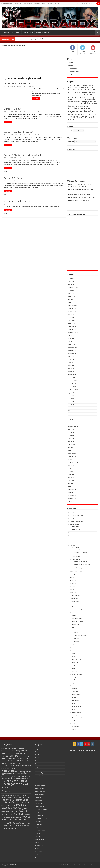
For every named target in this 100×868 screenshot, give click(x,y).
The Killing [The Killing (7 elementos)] (15, 777)
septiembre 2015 (73, 332)
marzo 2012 (72, 444)
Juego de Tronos (76, 660)
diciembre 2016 (73, 305)
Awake (73, 613)
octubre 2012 (72, 423)
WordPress (80, 865)
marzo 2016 (72, 320)
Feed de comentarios (74, 72)
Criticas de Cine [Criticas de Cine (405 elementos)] (10, 756)
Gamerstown (39, 800)
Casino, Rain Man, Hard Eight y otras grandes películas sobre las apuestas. (35, 39)
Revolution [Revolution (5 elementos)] (10, 773)
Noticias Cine (75, 547)
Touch (73, 721)
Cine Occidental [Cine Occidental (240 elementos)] (17, 753)
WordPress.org (73, 75)
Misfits (73, 668)
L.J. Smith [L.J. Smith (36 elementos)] (83, 101)
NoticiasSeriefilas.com (41, 818)
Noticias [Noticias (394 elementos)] (12, 761)
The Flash (77, 641)
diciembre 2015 (73, 326)
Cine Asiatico (19, 4)
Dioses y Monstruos (41, 785)
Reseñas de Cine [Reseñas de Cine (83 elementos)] (74, 114)
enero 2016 (71, 323)
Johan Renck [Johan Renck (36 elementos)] (83, 100)
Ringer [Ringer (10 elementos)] (14, 773)
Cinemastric (38, 782)
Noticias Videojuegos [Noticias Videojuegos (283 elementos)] (10, 769)
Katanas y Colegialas (41, 809)
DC (72, 630)
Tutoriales (73, 593)
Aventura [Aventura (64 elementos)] (71, 87)
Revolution (75, 680)
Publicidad (73, 578)
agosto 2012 (72, 429)
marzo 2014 (72, 372)
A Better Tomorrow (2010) (81, 200)
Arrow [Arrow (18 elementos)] (21, 748)
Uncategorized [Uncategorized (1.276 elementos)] (11, 784)
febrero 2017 (72, 299)
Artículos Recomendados (77, 521)
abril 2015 (71, 342)
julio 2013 (71, 396)
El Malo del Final (40, 788)
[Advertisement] (34, 62)
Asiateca (37, 761)
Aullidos (37, 764)
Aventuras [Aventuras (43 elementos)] (77, 87)
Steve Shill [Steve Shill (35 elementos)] (83, 114)
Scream (74, 686)
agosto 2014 (72, 357)
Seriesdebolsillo (40, 839)
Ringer (73, 683)
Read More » (36, 99)
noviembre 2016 (73, 308)
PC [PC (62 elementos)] (92, 109)
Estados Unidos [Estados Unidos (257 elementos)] (77, 97)
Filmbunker (38, 797)
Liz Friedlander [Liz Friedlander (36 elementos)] (89, 101)
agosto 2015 (72, 335)
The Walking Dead (77, 718)
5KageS (37, 749)
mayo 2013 (71, 402)
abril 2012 (71, 441)
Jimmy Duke (72, 185)
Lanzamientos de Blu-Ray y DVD (79, 539)
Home (4, 45)
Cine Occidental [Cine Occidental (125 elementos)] (82, 90)
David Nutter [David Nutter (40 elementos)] (72, 95)
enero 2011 (71, 486)
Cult (73, 627)
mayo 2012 (71, 438)
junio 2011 (71, 471)
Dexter (20, 86)
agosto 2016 (72, 314)
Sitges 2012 (73, 581)
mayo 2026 (71, 281)
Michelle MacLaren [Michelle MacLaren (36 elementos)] (76, 104)
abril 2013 (71, 405)
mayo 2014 (71, 366)
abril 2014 (71, 369)
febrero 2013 (72, 411)
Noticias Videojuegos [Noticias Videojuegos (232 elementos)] (79, 108)
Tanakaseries (39, 851)
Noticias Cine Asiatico (80, 550)
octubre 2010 (72, 496)
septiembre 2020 (73, 287)
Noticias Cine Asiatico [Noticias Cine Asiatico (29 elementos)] (9, 763)
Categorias (71, 142)
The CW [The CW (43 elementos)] (94, 114)
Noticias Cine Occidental (81, 553)
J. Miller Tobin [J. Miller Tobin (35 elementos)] (76, 100)
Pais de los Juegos (40, 830)
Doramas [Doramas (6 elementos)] (27, 756)
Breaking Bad (75, 624)
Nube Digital (39, 821)
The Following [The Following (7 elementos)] (8, 777)
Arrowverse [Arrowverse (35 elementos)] (90, 85)
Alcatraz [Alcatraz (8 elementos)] (4, 748)
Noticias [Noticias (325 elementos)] (85, 103)
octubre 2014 (72, 354)
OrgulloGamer (39, 824)
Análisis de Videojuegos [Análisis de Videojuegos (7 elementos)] (12, 748)
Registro (71, 63)
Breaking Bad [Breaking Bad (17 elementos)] (19, 751)
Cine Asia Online (40, 776)
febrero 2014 (72, 375)
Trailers (72, 590)
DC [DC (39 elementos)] (76, 95)
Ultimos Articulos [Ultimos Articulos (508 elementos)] (17, 781)
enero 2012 (71, 450)
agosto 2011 (72, 465)
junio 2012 (71, 435)
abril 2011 (71, 477)
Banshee (74, 616)
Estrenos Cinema (40, 794)
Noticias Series (76, 559)
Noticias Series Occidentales (82, 564)
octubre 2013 (72, 387)
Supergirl (77, 638)
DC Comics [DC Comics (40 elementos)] (80, 95)
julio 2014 (71, 360)
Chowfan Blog (39, 773)
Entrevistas (73, 536)
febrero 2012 (72, 447)
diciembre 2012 (73, 417)
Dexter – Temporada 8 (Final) (17, 83)
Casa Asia (38, 770)
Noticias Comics (76, 556)
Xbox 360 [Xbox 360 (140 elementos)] (80, 117)
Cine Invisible (39, 779)
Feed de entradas (73, 69)
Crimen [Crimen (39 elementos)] (77, 92)
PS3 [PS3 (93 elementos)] (82, 112)
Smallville (74, 689)
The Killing (74, 703)
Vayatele (37, 855)
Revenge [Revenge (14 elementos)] (4, 773)
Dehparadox (95, 865)
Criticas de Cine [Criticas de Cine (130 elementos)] (86, 92)
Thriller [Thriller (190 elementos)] (72, 117)
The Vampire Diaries (77, 715)
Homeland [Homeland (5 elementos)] (9, 758)
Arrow (76, 633)
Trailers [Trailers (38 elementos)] (4, 781)
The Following (76, 700)
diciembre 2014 (73, 348)
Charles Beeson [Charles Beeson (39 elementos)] (84, 87)
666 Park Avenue (76, 604)
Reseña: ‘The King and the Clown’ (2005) (84, 197)
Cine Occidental (28, 4)
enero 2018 (71, 296)
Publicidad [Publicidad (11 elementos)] (28, 771)
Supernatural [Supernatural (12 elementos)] (19, 775)
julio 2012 (71, 432)
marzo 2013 (72, 408)
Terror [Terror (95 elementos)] (88, 114)
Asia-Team (38, 755)
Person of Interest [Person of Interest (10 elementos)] (20, 771)
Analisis (72, 512)
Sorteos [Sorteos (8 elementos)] (7, 775)
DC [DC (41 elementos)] (20, 756)
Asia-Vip (37, 758)
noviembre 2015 (73, 329)
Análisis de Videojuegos (53, 4)
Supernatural (75, 692)
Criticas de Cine (27, 204)
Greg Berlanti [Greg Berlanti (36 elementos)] (89, 98)
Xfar (36, 858)
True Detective (76, 727)
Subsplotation (39, 845)
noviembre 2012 (73, 420)
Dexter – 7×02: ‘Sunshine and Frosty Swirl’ (23, 155)
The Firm (74, 698)
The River (74, 709)
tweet (6, 102)
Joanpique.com (39, 806)
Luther (73, 665)
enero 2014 (71, 378)
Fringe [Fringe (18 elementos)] (4, 758)
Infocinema (38, 803)
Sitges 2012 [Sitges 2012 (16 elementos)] (20, 773)
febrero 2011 (72, 483)
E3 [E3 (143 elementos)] (92, 95)
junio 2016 (71, 317)
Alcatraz (74, 607)
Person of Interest (77, 674)
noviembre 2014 (73, 351)
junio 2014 (71, 363)
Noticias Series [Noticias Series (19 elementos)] (16, 766)
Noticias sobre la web (76, 571)
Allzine (37, 752)
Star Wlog (38, 842)
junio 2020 (71, 290)
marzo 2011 (72, 480)
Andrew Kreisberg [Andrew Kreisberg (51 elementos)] (82, 85)
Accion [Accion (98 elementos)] (71, 85)
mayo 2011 (71, 474)
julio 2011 (71, 468)
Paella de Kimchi (40, 827)
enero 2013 (71, 414)
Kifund (37, 812)
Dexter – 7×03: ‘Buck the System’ (18, 132)
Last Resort (75, 662)
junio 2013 (71, 399)
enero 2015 (71, 345)
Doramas (37, 4)
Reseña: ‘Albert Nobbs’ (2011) (17, 201)
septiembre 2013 (73, 390)
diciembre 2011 (73, 453)
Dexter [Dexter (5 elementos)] (23, 756)
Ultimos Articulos (26, 86)
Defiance (74, 645)
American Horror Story (78, 610)
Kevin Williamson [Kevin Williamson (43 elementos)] (76, 101)
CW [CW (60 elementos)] (94, 92)
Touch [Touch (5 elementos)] (26, 779)
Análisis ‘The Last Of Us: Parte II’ (81, 194)
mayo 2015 (71, 339)
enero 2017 (71, 302)
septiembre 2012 (73, 426)
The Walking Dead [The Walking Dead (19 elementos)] (19, 778)
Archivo (70, 130)
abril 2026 (71, 284)
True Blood (75, 724)
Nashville (74, 671)
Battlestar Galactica (77, 619)
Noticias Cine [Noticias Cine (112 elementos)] (23, 761)
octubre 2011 (72, 459)
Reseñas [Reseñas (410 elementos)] (89, 112)
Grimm (73, 654)
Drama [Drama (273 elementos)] (87, 95)
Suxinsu (37, 848)
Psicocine (38, 836)
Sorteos (72, 587)
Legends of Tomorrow (80, 636)
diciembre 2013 (73, 381)
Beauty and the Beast (77, 622)
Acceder (71, 66)
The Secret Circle (76, 712)
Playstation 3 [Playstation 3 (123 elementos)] (74, 112)
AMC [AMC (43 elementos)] (75, 85)
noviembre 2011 (73, 456)
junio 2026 (71, 278)
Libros (43, 4)
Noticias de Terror (40, 815)
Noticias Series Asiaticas (81, 561)
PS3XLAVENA (39, 833)
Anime (72, 518)
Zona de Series (33, 112)
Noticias (72, 545)
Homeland (74, 657)
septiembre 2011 (73, 462)
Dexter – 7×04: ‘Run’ (13, 109)
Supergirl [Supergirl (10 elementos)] (12, 775)
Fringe (73, 651)
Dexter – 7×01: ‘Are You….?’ (16, 178)
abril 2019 (71, 293)
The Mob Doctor (76, 706)
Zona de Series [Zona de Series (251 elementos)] (10, 828)
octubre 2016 (72, 311)
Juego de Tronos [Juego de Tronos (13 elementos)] (16, 758)
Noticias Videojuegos (77, 568)
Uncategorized (74, 599)
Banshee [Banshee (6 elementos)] (12, 751)
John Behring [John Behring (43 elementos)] (90, 100)
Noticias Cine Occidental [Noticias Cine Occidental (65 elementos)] (80, 106)
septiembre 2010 (73, 499)
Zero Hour (74, 730)
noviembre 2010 (73, 492)
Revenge (74, 677)
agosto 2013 (72, 393)
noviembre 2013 (73, 384)
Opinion (72, 574)
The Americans (76, 695)
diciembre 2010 (73, 489)
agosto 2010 (72, 502)
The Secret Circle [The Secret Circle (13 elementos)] (22, 777)
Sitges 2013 (73, 584)
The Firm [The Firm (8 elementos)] (25, 775)
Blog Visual (38, 767)
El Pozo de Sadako (40, 791)
